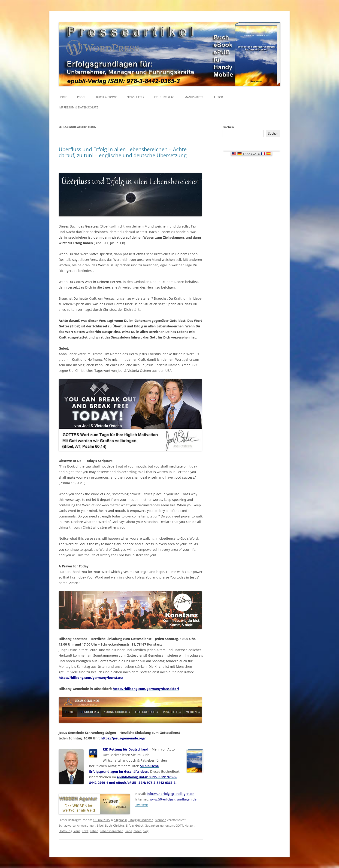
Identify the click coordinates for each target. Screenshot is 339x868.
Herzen (189, 825)
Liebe (128, 831)
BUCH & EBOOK (106, 97)
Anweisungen (86, 825)
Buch (108, 825)
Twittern (142, 805)
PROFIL (82, 97)
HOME (63, 97)
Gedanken (152, 825)
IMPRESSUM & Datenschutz (78, 107)
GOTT (179, 825)
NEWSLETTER (135, 97)
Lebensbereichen (112, 831)
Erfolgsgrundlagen (141, 820)
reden (138, 831)
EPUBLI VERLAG (164, 97)
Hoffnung (65, 831)
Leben (94, 831)
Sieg (146, 831)
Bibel (100, 825)
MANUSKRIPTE (194, 97)
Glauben (160, 820)
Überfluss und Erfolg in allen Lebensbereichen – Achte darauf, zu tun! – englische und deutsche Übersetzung (123, 152)
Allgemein (120, 820)
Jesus (77, 831)
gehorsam (167, 825)
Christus (119, 825)
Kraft (85, 831)
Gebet (139, 825)
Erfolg (130, 825)
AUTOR (218, 97)
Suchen (228, 127)
